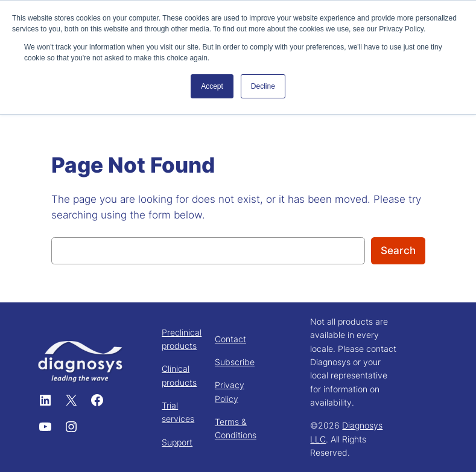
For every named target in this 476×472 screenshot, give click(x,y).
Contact (230, 339)
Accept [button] (212, 86)
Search (398, 250)
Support (177, 442)
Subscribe (235, 362)
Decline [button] (263, 86)
